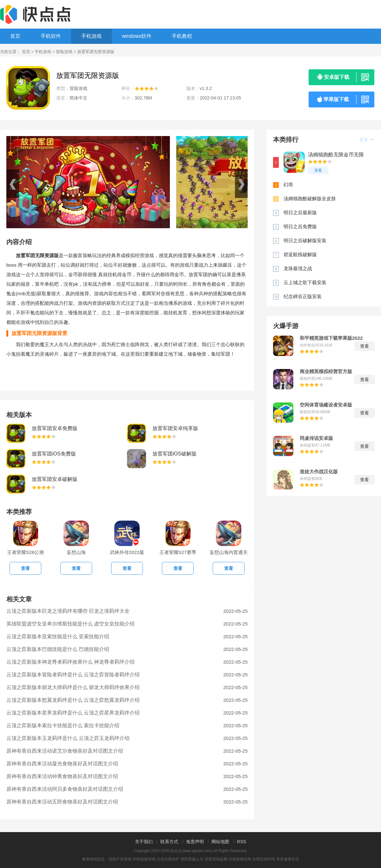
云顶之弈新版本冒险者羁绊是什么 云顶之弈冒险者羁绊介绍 (73, 675)
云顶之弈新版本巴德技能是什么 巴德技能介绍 (58, 649)
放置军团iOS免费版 (54, 454)
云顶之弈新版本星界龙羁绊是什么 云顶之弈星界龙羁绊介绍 (73, 713)
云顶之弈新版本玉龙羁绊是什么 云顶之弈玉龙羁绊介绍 (68, 738)
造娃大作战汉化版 (319, 472)
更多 (367, 140)
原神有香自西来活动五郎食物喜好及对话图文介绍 (62, 802)
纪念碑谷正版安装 (303, 296)
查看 (318, 170)
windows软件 (137, 36)
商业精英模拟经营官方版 (326, 372)
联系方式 (169, 842)
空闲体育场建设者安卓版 (326, 405)
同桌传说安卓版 (316, 438)
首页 (15, 36)
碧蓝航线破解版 (300, 254)
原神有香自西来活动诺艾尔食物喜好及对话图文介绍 (65, 751)
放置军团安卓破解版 (55, 479)
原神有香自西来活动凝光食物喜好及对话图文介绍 (62, 764)
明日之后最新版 (300, 212)
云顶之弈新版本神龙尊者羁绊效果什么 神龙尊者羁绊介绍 (70, 662)
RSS (241, 842)
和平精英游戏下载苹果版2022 (331, 338)
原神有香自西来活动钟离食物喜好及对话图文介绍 (62, 776)
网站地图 (220, 842)
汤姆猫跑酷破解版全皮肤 (310, 198)
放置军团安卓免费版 (55, 428)
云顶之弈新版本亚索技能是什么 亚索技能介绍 (58, 636)
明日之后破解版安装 (305, 240)
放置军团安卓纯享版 (175, 428)
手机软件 (51, 36)
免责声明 (195, 842)
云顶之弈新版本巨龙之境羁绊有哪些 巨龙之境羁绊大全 (68, 611)
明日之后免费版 (300, 226)
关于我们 (144, 842)
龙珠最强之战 (298, 268)
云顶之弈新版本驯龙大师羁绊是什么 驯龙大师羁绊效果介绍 (73, 687)
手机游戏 (91, 36)
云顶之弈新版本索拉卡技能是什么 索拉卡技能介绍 (63, 725)
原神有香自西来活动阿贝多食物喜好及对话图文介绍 (65, 789)
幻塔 (288, 185)
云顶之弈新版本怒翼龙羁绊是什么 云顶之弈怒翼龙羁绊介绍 (73, 700)
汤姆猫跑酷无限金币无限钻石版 (336, 155)
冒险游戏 (64, 52)
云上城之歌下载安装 (305, 282)
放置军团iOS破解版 (174, 454)
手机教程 (182, 36)
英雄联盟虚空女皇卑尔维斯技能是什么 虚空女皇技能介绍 (70, 624)
